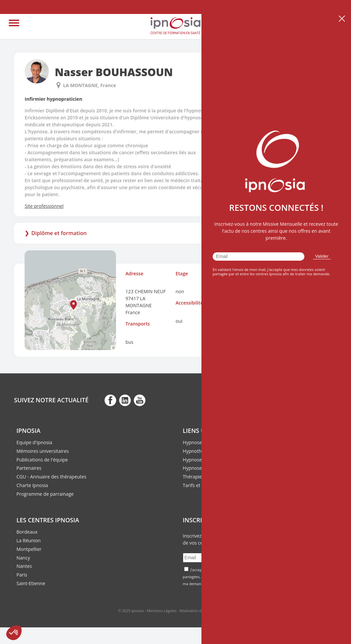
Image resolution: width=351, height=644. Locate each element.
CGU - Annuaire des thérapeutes (52, 477)
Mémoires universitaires (43, 451)
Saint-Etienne (31, 583)
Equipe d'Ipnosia (35, 442)
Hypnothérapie (199, 451)
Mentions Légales (162, 611)
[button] (73, 305)
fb (110, 400)
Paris (22, 575)
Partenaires (29, 468)
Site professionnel (44, 206)
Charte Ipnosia (32, 485)
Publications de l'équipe (42, 460)
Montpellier (29, 549)
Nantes (24, 566)
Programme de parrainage (45, 494)
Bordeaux (27, 532)
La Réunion (29, 540)
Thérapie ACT (197, 477)
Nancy (23, 558)
